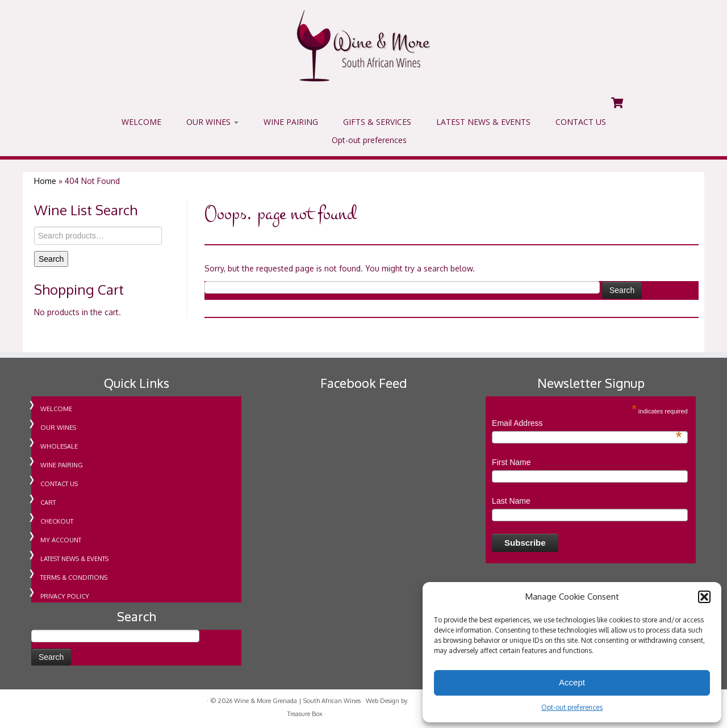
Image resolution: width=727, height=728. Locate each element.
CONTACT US (581, 122)
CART (48, 503)
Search (51, 259)
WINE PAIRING (291, 122)
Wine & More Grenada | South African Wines (297, 701)
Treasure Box (305, 714)
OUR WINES (212, 122)
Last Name (511, 501)
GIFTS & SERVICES (377, 122)
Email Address (587, 424)
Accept (572, 682)
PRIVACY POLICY (65, 596)
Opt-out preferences (572, 707)
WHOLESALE (59, 446)
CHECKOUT (57, 521)
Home (45, 181)
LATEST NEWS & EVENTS (483, 122)
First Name (511, 462)
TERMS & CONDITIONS (74, 578)
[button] (704, 597)
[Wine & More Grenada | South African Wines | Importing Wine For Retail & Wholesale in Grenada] (363, 46)
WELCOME (141, 122)
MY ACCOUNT (61, 540)
